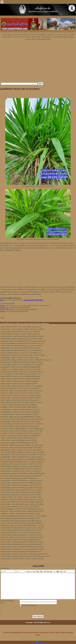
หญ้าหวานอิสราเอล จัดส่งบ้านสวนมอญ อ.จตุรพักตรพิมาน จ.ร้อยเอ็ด (23, 336)
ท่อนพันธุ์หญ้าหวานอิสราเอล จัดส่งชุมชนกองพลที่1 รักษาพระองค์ (22, 488)
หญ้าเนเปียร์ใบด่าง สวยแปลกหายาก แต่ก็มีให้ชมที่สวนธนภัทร (21, 377)
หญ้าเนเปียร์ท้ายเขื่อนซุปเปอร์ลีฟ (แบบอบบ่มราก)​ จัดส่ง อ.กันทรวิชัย (23, 452)
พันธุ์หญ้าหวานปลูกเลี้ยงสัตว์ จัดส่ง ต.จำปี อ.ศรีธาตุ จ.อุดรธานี (21, 369)
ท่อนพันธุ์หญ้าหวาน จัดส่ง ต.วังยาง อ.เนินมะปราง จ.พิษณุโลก (20, 412)
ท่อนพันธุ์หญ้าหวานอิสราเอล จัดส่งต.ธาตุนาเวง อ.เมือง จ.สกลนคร (22, 481)
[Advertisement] (38, 46)
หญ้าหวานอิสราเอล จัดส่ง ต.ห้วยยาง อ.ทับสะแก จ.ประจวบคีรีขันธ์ (22, 386)
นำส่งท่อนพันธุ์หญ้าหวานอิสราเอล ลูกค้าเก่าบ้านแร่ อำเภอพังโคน (22, 490)
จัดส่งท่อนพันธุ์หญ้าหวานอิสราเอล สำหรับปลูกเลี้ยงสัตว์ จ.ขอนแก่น (22, 509)
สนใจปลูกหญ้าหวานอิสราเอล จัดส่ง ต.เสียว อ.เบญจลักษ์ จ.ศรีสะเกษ (22, 372)
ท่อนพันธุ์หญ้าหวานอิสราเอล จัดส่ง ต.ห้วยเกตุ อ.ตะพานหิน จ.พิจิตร (22, 339)
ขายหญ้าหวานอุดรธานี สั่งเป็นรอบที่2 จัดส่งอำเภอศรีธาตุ (19, 405)
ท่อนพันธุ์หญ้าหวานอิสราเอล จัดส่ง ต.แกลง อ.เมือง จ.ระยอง (20, 358)
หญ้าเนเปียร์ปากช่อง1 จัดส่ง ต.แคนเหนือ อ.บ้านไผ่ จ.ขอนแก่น (21, 348)
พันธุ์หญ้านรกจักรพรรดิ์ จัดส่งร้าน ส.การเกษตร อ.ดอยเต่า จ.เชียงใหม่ (23, 549)
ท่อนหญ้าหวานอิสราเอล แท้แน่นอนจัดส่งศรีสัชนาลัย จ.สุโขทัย (21, 417)
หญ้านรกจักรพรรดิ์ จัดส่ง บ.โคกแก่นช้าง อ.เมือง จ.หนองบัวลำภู (21, 327)
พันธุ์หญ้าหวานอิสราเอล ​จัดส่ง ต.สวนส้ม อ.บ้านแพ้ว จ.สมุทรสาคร (22, 391)
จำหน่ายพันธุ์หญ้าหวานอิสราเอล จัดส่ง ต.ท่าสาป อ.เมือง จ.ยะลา (21, 374)
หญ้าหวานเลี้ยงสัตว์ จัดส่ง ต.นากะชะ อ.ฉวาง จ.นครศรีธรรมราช (21, 353)
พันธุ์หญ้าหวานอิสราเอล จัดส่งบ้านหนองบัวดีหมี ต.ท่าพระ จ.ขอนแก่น (23, 526)
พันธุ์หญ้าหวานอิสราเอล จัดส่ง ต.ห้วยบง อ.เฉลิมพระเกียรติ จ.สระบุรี (22, 511)
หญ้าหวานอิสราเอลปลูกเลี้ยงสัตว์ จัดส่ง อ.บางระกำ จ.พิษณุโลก (21, 332)
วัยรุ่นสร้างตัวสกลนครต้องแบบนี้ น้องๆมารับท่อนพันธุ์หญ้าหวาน (21, 552)
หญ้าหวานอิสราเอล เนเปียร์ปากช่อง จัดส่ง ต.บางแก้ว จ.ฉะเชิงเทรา (22, 424)
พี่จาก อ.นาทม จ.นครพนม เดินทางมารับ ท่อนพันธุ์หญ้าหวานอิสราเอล (23, 459)
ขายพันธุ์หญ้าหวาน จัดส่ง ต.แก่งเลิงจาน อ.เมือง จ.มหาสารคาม (21, 410)
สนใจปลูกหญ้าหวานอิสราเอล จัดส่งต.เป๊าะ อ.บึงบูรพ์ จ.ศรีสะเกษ (21, 535)
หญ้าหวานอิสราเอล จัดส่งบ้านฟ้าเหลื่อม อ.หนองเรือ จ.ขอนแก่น (21, 540)
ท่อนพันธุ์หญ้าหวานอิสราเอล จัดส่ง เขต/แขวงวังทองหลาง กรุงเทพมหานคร (24, 554)
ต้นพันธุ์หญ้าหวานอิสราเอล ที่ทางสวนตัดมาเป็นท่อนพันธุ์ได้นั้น (21, 367)
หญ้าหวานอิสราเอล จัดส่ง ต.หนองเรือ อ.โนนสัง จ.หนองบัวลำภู (21, 379)
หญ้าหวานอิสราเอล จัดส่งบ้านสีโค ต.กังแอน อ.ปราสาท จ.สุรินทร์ (21, 346)
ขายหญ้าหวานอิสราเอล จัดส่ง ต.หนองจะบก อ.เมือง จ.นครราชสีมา (22, 431)
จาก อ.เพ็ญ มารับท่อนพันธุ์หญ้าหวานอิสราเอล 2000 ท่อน (19, 478)
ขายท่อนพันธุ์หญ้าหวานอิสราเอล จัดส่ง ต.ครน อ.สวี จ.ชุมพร (20, 426)
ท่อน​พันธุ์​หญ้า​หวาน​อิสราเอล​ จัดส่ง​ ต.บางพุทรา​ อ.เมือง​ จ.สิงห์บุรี (21, 450)
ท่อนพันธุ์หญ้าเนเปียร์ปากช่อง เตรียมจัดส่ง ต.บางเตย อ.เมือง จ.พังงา (22, 419)
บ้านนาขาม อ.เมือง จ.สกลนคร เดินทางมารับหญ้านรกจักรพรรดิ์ (21, 476)
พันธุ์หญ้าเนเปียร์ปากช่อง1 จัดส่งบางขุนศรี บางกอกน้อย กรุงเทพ (21, 497)
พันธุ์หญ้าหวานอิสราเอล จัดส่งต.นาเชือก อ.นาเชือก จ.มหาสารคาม (22, 464)
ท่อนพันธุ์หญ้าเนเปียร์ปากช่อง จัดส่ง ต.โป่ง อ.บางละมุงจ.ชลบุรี (21, 421)
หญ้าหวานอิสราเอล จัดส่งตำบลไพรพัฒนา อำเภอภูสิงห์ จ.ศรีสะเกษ (22, 523)
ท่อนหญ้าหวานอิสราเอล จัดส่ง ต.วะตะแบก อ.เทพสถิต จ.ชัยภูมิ (21, 533)
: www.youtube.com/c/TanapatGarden (14, 311)
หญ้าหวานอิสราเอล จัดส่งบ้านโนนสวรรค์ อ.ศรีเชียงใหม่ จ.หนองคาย (23, 542)
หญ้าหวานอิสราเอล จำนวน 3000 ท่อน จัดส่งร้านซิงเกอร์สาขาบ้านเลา (23, 547)
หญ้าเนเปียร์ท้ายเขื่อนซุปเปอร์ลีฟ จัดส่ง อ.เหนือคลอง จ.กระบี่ (20, 518)
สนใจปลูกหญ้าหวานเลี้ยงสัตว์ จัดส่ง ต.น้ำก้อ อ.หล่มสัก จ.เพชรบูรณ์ (22, 362)
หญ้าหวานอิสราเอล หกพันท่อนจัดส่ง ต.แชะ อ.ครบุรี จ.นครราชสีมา (22, 504)
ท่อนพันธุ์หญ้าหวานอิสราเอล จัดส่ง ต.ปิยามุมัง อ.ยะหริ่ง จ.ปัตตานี (22, 365)
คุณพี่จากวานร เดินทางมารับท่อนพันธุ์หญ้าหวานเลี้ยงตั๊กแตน (20, 436)
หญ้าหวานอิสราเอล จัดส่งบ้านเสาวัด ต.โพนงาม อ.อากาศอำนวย (21, 471)
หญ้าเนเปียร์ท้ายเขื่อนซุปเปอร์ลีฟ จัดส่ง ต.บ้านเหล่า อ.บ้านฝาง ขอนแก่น (24, 516)
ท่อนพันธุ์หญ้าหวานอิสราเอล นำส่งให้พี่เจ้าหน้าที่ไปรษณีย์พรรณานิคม (23, 473)
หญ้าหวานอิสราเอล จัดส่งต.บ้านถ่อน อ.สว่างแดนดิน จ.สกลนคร (21, 395)
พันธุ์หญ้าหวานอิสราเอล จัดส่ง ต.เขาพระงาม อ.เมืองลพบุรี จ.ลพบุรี (22, 537)
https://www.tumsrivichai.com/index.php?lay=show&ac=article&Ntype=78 (28, 306)
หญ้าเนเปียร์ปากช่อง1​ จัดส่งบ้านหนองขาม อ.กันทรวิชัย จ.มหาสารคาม (23, 455)
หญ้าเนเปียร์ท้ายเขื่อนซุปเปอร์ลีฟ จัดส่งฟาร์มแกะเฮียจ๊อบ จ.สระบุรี (22, 343)
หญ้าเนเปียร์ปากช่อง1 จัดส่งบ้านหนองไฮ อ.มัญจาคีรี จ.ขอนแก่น (21, 521)
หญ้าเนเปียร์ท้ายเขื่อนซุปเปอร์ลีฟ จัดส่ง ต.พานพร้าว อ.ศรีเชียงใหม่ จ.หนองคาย (26, 360)
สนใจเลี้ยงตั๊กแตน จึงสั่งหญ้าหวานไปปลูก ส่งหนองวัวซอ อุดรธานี (21, 466)
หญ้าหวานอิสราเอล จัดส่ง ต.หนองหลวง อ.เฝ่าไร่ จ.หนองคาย (20, 381)
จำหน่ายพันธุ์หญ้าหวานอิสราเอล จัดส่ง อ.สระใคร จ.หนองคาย (20, 334)
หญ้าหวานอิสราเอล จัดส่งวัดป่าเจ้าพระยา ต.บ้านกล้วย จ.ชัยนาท (21, 544)
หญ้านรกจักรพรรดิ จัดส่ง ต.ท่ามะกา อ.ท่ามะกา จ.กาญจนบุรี (20, 388)
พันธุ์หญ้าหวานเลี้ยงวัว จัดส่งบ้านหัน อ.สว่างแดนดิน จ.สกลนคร (21, 514)
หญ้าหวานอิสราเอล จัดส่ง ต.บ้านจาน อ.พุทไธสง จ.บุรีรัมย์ (19, 384)
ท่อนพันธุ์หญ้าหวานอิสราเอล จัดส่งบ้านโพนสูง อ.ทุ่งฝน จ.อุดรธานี (22, 457)
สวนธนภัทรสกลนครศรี (7, 304)
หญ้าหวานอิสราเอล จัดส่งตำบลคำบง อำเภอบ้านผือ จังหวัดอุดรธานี (22, 502)
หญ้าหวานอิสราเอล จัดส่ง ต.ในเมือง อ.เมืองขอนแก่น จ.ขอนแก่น (21, 530)
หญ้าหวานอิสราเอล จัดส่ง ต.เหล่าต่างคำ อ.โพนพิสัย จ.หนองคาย (21, 483)
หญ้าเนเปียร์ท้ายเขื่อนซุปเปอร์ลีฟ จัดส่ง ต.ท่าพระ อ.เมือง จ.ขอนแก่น (23, 528)
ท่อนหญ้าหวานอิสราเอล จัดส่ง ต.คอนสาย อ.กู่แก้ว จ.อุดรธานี (20, 393)
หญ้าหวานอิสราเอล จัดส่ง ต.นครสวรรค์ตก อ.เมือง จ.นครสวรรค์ (21, 485)
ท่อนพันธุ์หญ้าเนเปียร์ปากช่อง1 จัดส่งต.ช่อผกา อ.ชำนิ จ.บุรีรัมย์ (21, 495)
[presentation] (35, 611)
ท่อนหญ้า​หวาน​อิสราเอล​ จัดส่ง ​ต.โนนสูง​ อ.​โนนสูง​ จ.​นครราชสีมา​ (21, 447)
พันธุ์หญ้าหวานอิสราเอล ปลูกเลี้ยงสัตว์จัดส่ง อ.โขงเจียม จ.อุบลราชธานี (23, 341)
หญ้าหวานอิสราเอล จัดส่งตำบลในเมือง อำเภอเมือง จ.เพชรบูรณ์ (21, 398)
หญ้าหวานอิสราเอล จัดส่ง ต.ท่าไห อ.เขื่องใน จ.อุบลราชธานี (20, 507)
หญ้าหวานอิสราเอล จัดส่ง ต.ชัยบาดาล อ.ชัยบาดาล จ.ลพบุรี (20, 400)
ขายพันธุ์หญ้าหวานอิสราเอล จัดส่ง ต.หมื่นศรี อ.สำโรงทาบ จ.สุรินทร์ (22, 329)
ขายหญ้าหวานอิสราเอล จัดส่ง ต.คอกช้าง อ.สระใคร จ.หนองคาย (21, 433)
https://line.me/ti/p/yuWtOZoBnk (14, 300)
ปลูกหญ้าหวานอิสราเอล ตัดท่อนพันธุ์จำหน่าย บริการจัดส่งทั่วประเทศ (23, 429)
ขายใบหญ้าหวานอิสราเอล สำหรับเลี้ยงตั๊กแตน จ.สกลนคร (19, 443)
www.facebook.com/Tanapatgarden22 (18, 307)
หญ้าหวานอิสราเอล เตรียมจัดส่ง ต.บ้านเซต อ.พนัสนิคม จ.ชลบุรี (21, 403)
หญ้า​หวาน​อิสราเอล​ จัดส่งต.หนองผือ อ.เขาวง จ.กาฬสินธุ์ (19, 440)
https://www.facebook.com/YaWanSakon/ (25, 309)
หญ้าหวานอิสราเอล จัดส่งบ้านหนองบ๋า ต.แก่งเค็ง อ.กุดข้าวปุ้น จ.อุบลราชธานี (25, 556)
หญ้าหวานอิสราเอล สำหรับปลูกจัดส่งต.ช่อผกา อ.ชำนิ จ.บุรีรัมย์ (21, 492)
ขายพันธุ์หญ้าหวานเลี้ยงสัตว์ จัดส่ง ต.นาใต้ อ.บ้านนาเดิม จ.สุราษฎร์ (22, 559)
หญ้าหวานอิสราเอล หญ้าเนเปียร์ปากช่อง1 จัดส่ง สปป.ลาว (19, 438)
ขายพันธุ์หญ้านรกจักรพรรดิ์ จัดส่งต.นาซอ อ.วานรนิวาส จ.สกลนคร (22, 462)
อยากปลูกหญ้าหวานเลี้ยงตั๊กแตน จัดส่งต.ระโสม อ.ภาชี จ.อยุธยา (21, 469)
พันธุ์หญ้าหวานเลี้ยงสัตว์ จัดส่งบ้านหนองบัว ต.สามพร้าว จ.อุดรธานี (22, 500)
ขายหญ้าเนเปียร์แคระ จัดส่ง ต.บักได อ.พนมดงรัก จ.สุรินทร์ (20, 414)
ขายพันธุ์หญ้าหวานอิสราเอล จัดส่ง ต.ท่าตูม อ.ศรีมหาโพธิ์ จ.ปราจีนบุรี (23, 355)
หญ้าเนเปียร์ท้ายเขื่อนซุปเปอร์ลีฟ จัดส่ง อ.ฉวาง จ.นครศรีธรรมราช (22, 350)
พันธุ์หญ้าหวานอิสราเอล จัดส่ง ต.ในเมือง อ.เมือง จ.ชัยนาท (19, 407)
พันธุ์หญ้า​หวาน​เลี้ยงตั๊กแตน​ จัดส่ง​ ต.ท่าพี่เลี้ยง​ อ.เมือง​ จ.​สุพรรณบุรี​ (22, 445)
